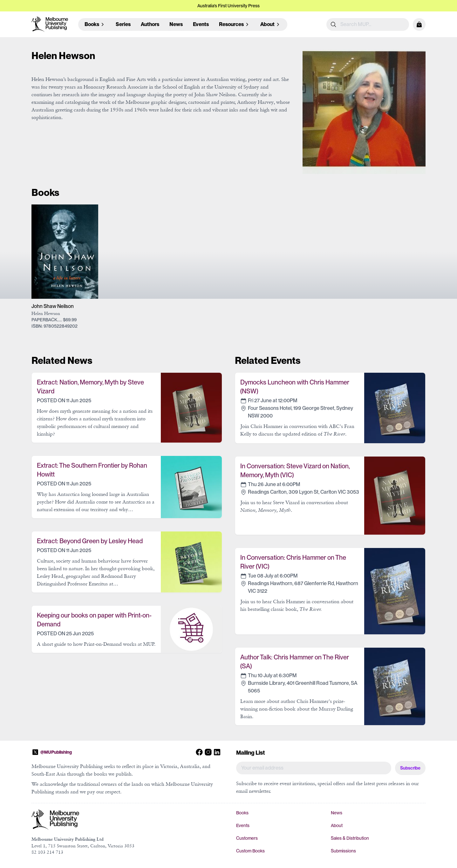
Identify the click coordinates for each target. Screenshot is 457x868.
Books (242, 813)
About (337, 825)
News (176, 24)
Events (201, 24)
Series (123, 24)
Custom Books (250, 851)
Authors (150, 24)
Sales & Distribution (350, 838)
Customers (247, 838)
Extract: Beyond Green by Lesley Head (90, 541)
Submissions (343, 851)
